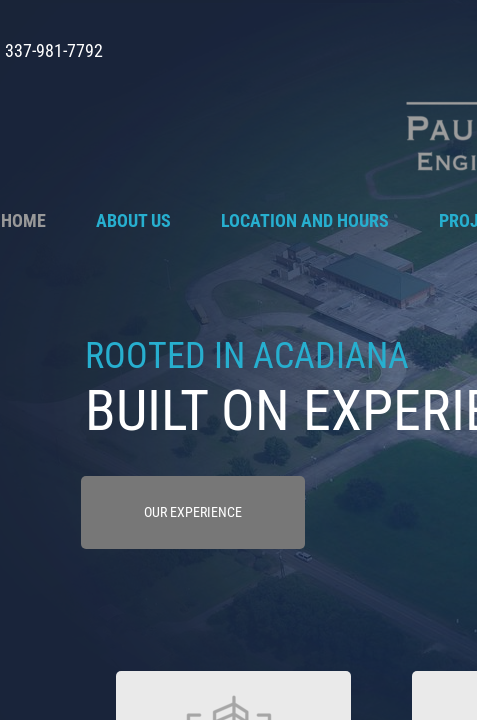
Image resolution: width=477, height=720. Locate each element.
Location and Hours (305, 220)
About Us (133, 220)
